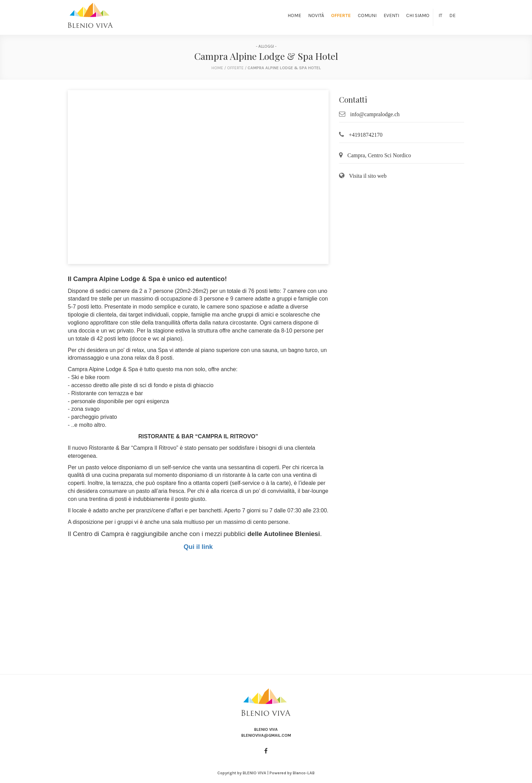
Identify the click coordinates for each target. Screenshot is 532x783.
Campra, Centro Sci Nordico (379, 155)
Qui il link (198, 547)
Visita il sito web (368, 176)
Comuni (367, 15)
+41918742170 (366, 135)
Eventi (391, 15)
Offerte (341, 15)
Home (294, 15)
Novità (316, 15)
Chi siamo (418, 15)
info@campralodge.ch (375, 114)
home (217, 68)
